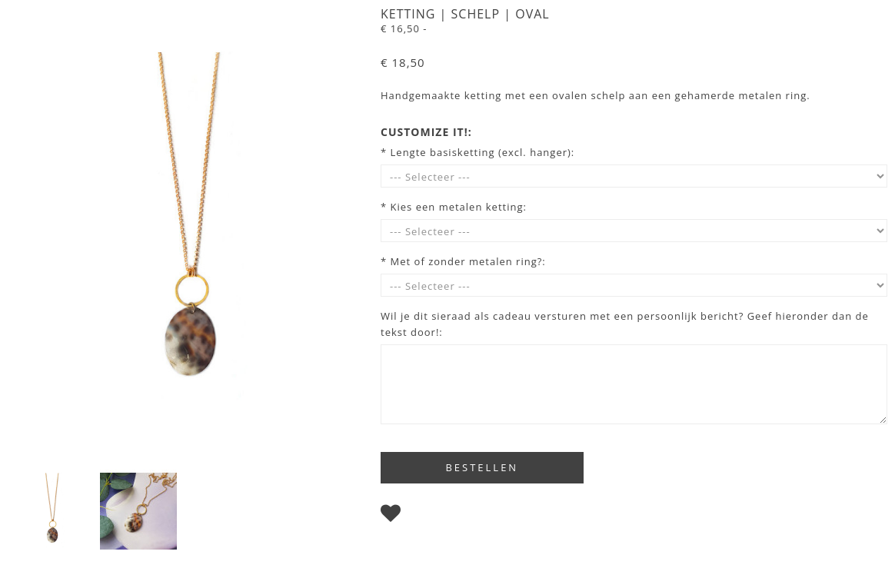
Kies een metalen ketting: (459, 207)
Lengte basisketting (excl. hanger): (483, 152)
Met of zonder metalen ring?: (468, 261)
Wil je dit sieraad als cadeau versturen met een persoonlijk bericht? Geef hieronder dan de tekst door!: (625, 324)
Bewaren (431, 517)
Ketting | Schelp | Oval (465, 14)
